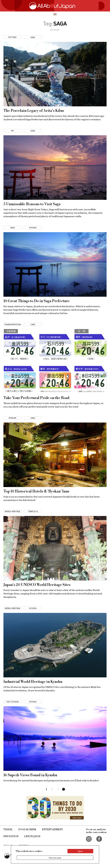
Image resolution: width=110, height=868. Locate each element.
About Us (8, 845)
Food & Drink (27, 830)
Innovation (11, 836)
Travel (8, 830)
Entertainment (52, 830)
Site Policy (24, 845)
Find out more (55, 858)
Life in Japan (32, 836)
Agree (80, 851)
